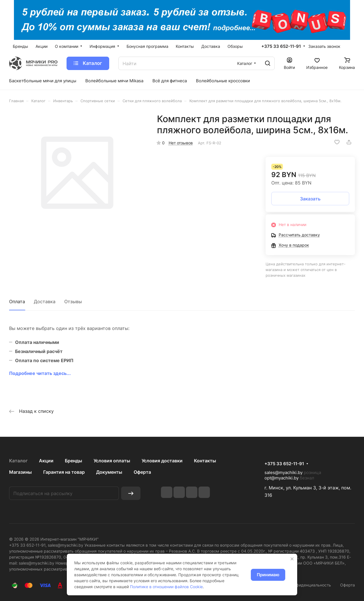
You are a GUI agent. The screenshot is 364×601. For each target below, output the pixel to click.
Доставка (45, 301)
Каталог (18, 461)
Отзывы (73, 301)
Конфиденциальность (310, 585)
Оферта (142, 472)
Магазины (20, 472)
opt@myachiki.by (282, 478)
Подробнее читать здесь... (40, 373)
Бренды (74, 461)
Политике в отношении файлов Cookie (166, 587)
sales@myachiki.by (284, 472)
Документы (109, 472)
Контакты (205, 461)
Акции (46, 461)
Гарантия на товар (64, 472)
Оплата (17, 301)
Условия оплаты (112, 461)
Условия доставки (162, 461)
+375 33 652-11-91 (281, 46)
